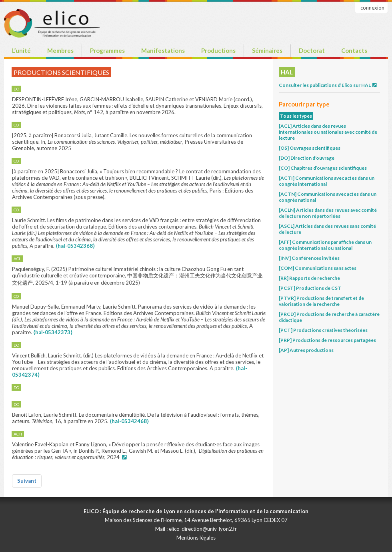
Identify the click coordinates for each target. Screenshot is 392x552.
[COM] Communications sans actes (318, 268)
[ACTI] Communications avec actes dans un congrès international (327, 181)
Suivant (27, 481)
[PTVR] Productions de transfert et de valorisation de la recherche (321, 301)
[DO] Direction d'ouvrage (307, 158)
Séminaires (267, 50)
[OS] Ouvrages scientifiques (310, 148)
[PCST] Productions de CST (310, 288)
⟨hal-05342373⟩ (53, 332)
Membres (60, 50)
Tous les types (296, 116)
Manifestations (163, 50)
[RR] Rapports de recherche (309, 278)
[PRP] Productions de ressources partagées (327, 340)
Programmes (107, 50)
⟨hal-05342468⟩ (129, 421)
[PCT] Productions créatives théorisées (323, 330)
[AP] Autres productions (306, 350)
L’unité (21, 50)
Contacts (354, 50)
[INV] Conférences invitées (309, 258)
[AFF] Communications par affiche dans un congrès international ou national (325, 245)
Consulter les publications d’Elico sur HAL (328, 85)
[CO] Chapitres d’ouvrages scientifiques (323, 168)
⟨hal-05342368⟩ (75, 246)
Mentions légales (196, 538)
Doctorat (312, 50)
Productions (218, 50)
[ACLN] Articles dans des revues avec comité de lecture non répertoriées (328, 213)
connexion (372, 8)
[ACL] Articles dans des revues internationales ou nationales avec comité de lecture (328, 132)
